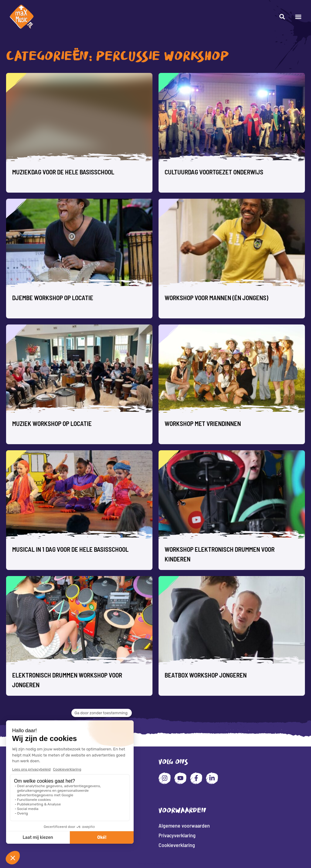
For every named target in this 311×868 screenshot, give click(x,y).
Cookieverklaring (177, 845)
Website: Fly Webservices (156, 863)
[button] (298, 17)
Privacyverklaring (177, 835)
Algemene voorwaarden (184, 825)
